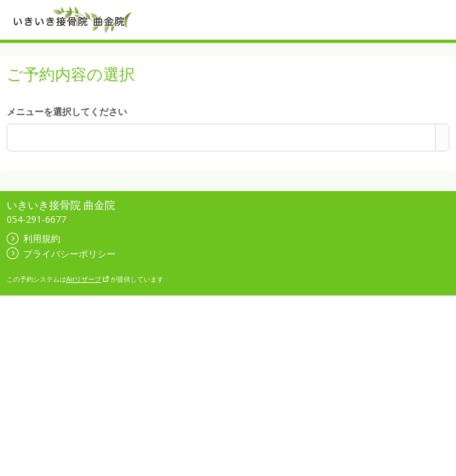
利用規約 (33, 238)
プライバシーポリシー (61, 254)
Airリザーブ (88, 279)
